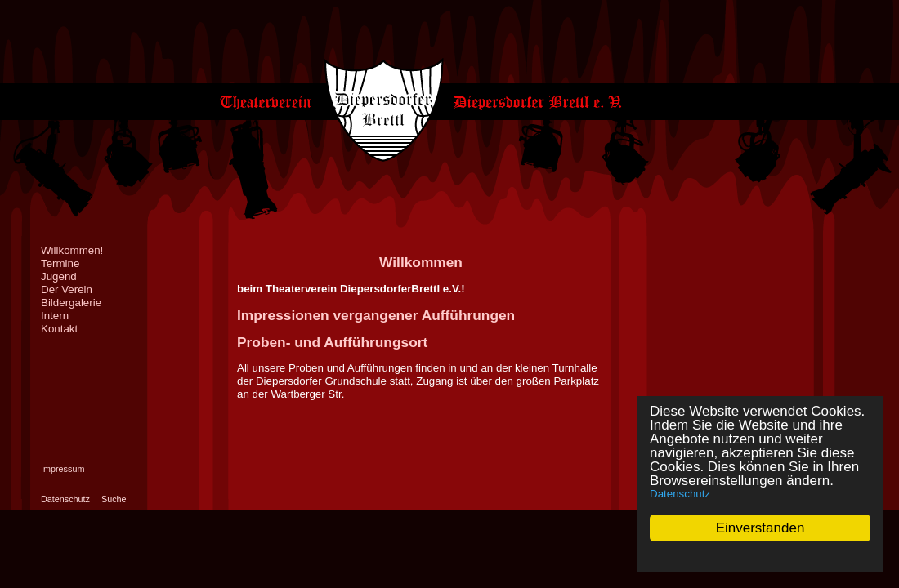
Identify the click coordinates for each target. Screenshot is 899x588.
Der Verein (67, 290)
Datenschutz (680, 494)
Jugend (59, 276)
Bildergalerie (71, 303)
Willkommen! (72, 250)
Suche (114, 499)
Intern (55, 316)
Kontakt (59, 329)
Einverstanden (760, 528)
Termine (60, 263)
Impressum (63, 469)
